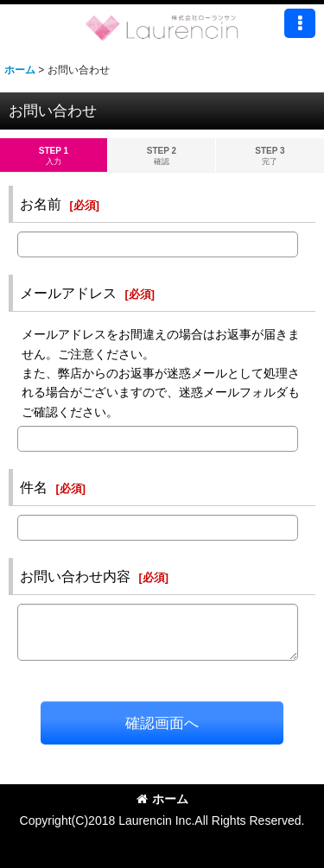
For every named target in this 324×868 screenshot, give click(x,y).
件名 (34, 487)
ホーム (162, 799)
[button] (300, 23)
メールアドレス (68, 293)
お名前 (41, 204)
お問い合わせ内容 (75, 576)
